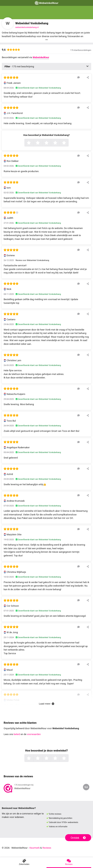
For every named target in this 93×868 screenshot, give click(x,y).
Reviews (47, 848)
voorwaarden (34, 734)
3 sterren (51, 143)
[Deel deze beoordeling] (88, 77)
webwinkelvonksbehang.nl (27, 27)
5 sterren (68, 143)
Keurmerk (35, 848)
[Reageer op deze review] (79, 77)
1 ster (33, 143)
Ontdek (78, 838)
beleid (17, 734)
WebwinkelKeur (41, 57)
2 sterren (42, 143)
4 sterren (59, 143)
